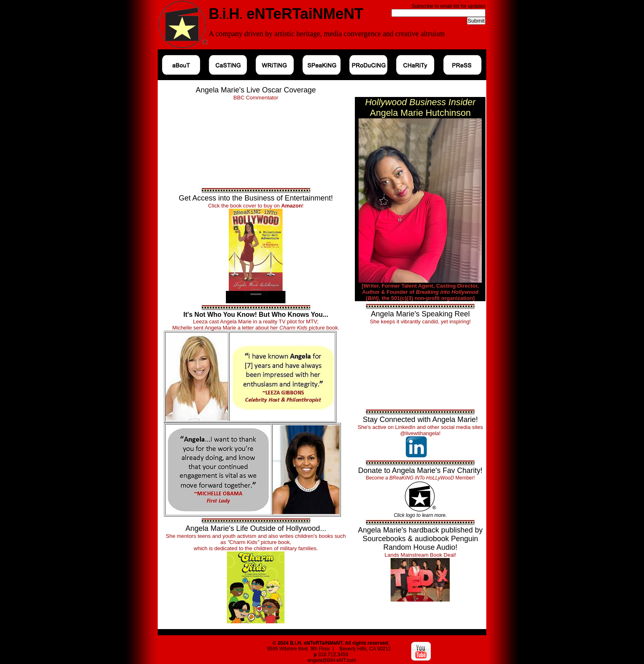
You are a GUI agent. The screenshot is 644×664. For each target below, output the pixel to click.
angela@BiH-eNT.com (332, 660)
